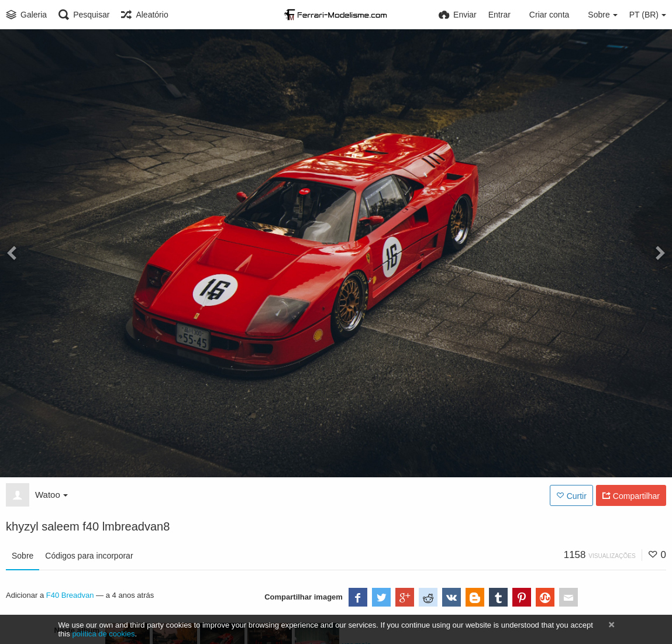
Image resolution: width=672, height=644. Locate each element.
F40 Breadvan (70, 595)
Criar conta (549, 15)
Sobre (23, 556)
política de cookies (103, 634)
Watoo (51, 495)
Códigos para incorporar (89, 556)
